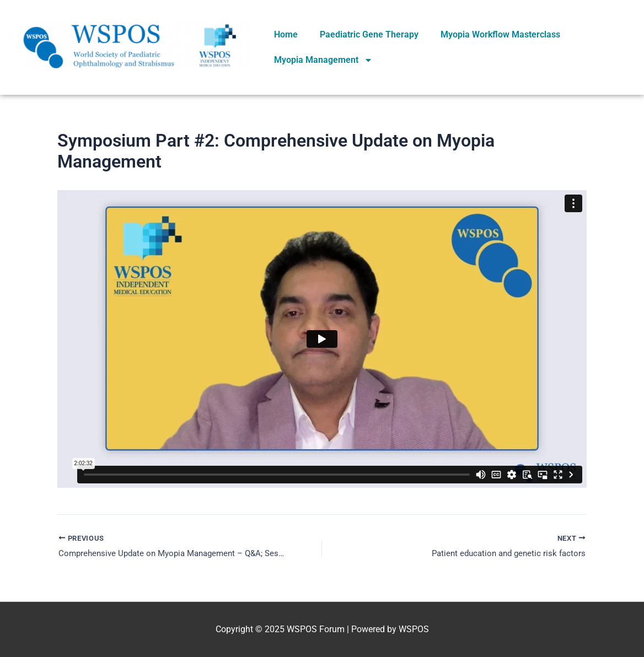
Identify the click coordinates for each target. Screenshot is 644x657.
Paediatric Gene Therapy (369, 34)
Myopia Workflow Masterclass (500, 34)
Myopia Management (323, 60)
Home (286, 34)
